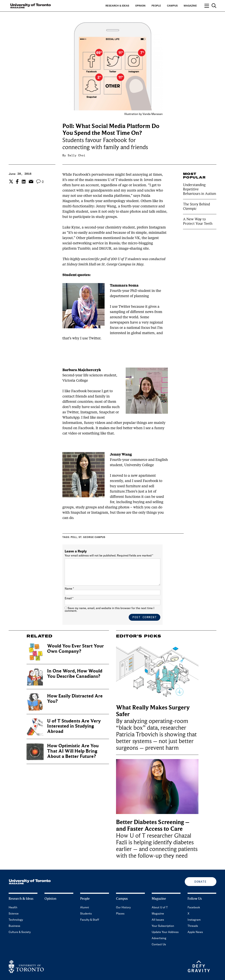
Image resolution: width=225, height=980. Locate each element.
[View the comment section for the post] (40, 182)
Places (120, 913)
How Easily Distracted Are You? (75, 699)
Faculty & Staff (90, 920)
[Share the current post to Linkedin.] (24, 182)
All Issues (158, 920)
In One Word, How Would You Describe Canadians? (75, 674)
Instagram (194, 920)
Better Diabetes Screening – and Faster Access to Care (153, 826)
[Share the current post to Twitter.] (11, 181)
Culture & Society (20, 932)
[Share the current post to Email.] (31, 181)
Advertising (159, 938)
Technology (16, 920)
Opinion (140, 6)
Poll (74, 537)
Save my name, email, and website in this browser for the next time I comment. (110, 609)
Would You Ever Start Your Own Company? (75, 649)
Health (13, 907)
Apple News (195, 932)
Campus (172, 6)
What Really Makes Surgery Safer (153, 711)
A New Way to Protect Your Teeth (198, 221)
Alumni (85, 907)
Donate (200, 882)
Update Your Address (165, 932)
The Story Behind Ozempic (196, 206)
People (156, 6)
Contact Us (159, 944)
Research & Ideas (117, 6)
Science (14, 913)
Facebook (194, 907)
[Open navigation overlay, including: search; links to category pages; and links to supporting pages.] (210, 6)
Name (69, 588)
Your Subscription (163, 926)
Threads (193, 926)
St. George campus (92, 537)
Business (14, 926)
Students (86, 913)
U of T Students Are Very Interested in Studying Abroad (74, 726)
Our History (123, 907)
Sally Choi (76, 155)
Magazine (190, 6)
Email (69, 598)
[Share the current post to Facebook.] (17, 181)
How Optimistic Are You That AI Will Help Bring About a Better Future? (73, 751)
